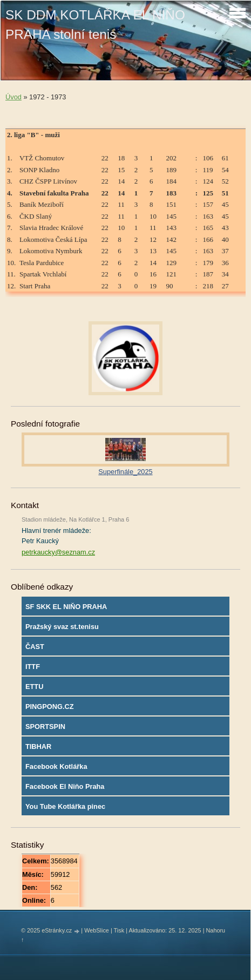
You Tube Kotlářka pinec (65, 806)
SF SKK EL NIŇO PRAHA (66, 607)
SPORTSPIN (45, 726)
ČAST (35, 647)
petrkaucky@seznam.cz (58, 552)
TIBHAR (38, 746)
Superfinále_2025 (125, 472)
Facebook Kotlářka (56, 766)
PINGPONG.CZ (50, 707)
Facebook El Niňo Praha (65, 786)
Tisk (119, 930)
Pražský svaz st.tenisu (62, 627)
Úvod (13, 97)
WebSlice (97, 930)
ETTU (34, 687)
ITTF (33, 667)
